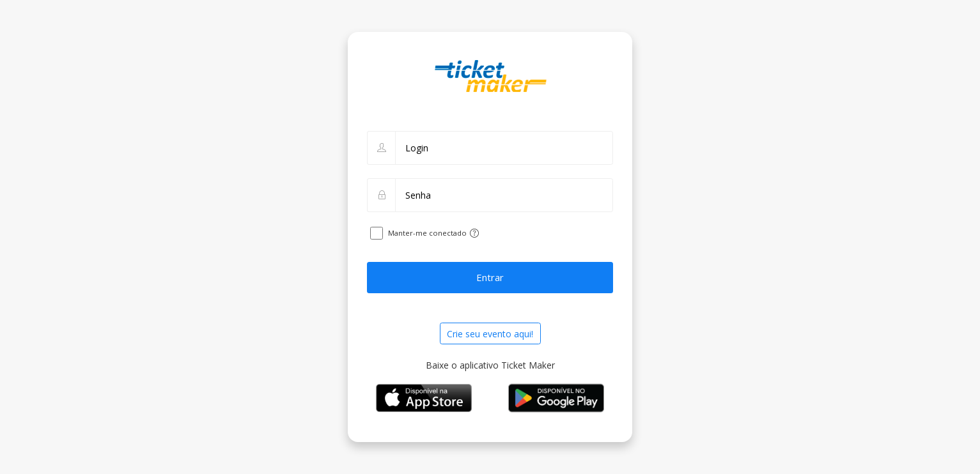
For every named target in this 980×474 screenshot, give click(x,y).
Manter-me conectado (427, 233)
